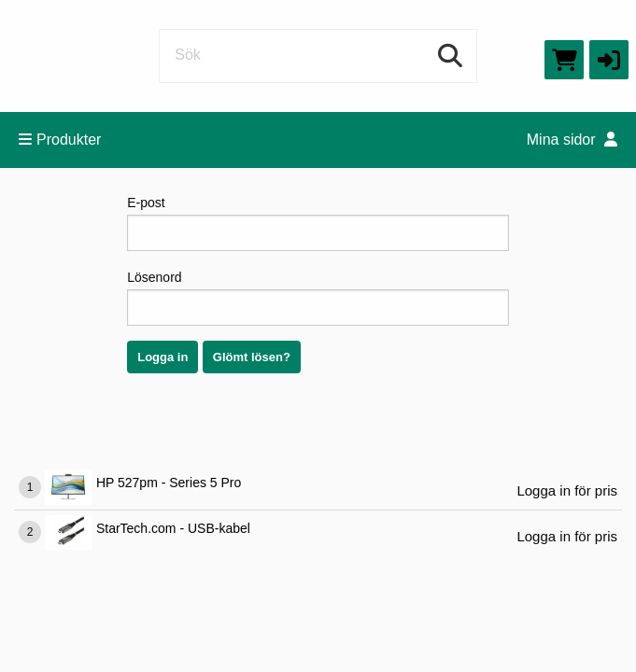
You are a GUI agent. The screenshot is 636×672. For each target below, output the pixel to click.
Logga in (163, 357)
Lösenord (318, 298)
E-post (318, 223)
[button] (609, 60)
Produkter (60, 140)
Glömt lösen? (252, 357)
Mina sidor (572, 140)
